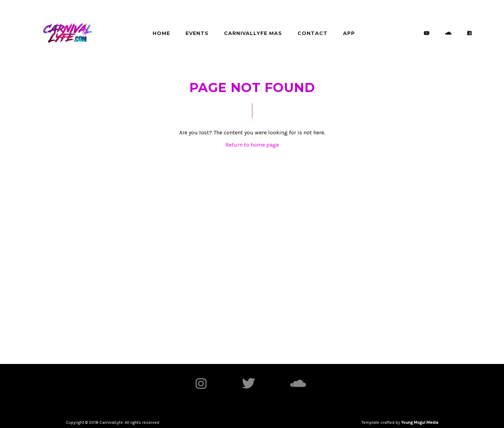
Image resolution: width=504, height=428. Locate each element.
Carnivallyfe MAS (253, 33)
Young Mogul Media (420, 422)
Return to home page (252, 145)
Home (161, 33)
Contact (313, 33)
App (349, 33)
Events (197, 33)
